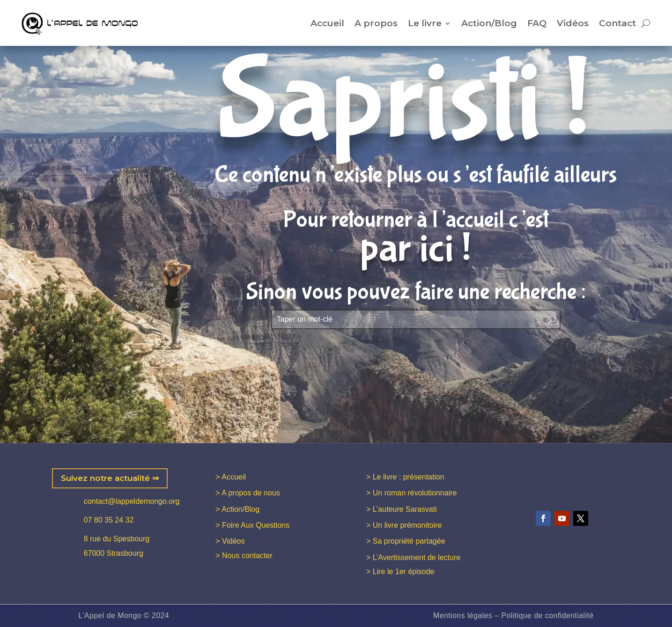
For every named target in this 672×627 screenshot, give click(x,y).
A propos (376, 23)
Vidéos (573, 23)
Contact (617, 23)
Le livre (425, 23)
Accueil (327, 23)
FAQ (537, 23)
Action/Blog (489, 23)
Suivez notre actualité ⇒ (110, 478)
